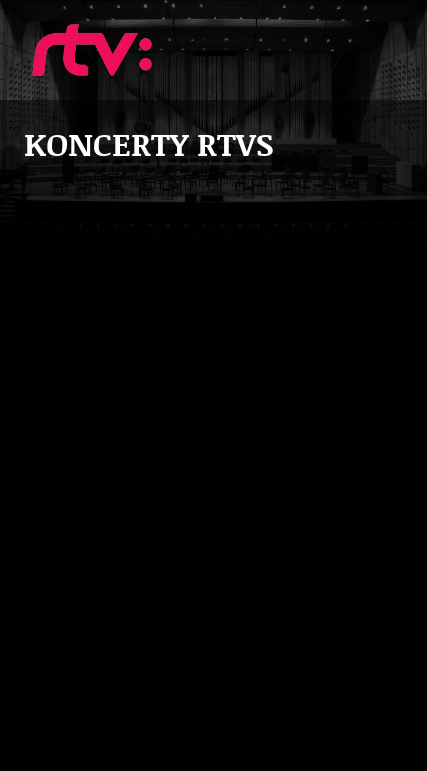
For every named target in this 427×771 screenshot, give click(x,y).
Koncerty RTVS (92, 50)
